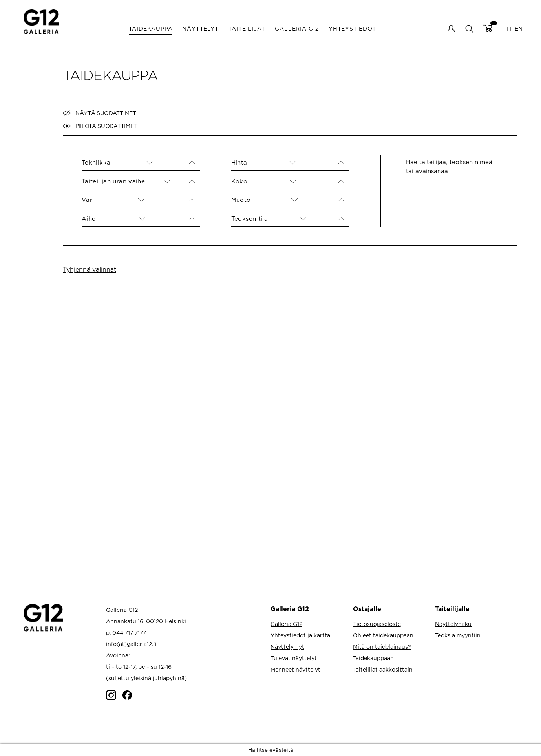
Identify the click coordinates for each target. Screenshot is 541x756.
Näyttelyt (200, 28)
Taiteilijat (247, 28)
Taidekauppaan (373, 658)
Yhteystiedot (352, 28)
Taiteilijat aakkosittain (383, 669)
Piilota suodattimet (100, 126)
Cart (488, 28)
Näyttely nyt (287, 647)
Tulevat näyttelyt (294, 658)
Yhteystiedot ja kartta (300, 635)
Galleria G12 (297, 28)
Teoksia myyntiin (458, 635)
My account (451, 28)
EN (519, 28)
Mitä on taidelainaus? (382, 647)
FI (509, 28)
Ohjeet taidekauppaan (383, 635)
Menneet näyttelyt (295, 669)
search (469, 28)
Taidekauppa (151, 28)
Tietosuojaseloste (377, 624)
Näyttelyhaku (453, 624)
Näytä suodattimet (100, 113)
